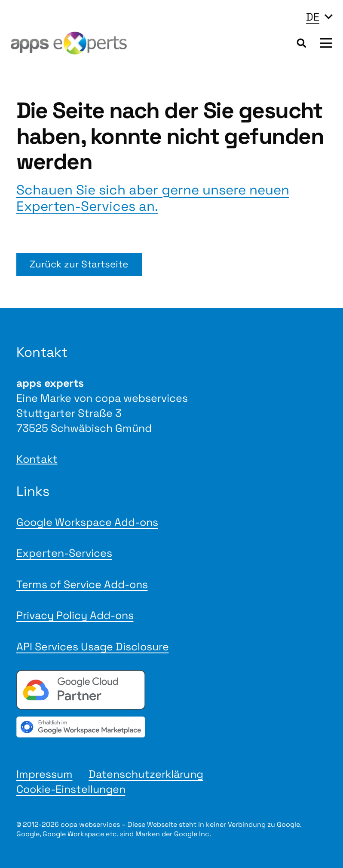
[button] (319, 17)
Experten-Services (64, 553)
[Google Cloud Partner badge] (172, 690)
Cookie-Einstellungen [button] (71, 789)
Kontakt (37, 459)
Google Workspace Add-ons (87, 522)
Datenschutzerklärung (146, 774)
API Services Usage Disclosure (93, 646)
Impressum (44, 774)
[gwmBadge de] (172, 727)
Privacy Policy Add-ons (75, 615)
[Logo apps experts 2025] (69, 43)
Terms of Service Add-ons (82, 584)
